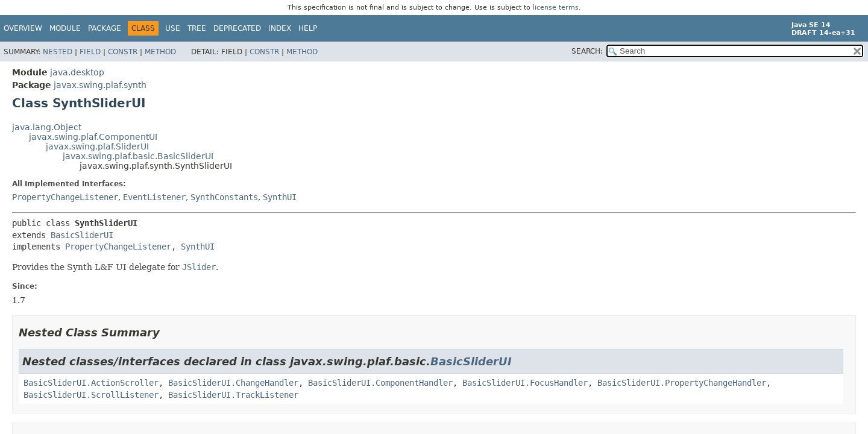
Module (65, 28)
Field (90, 52)
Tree (197, 28)
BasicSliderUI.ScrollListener (91, 395)
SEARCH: (587, 51)
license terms (556, 8)
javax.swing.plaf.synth (100, 85)
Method (160, 52)
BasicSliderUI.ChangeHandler (233, 383)
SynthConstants (224, 197)
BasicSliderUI (82, 235)
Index (280, 28)
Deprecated (237, 28)
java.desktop (77, 72)
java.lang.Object (47, 127)
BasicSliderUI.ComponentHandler (380, 383)
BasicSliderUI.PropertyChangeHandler (682, 383)
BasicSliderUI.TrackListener (233, 395)
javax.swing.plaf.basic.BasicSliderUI (138, 156)
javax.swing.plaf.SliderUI (97, 146)
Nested (58, 52)
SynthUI (280, 197)
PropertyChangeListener (65, 197)
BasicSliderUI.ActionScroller (91, 383)
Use (173, 28)
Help (308, 28)
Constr (123, 52)
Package (105, 28)
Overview (23, 28)
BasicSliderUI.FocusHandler (525, 383)
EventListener (154, 197)
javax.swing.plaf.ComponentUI (93, 137)
